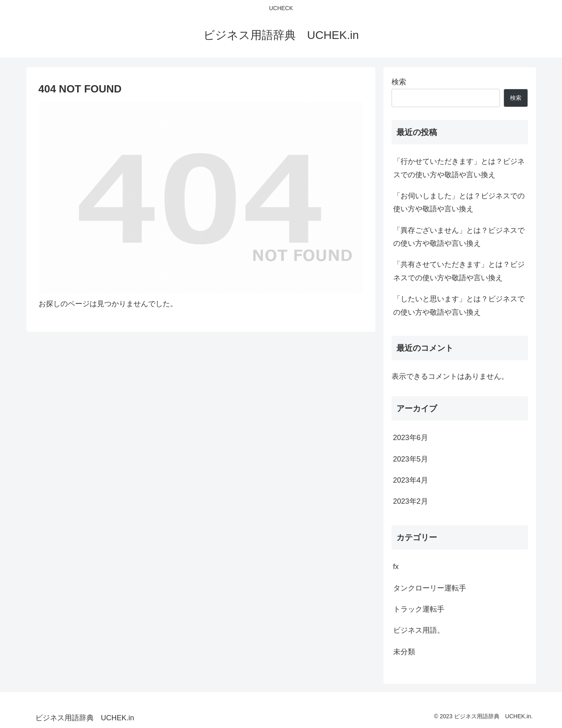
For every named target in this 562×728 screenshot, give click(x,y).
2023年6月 (411, 438)
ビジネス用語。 (419, 630)
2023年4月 (411, 480)
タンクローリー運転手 (430, 588)
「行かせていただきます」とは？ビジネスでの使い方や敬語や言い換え (459, 168)
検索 (399, 82)
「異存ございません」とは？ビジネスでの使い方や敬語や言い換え (459, 237)
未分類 (404, 652)
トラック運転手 (419, 609)
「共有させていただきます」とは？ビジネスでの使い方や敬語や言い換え (459, 271)
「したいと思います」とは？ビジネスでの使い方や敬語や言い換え (459, 305)
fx (396, 567)
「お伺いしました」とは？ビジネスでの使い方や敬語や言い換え (459, 202)
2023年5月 (411, 459)
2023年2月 (411, 501)
